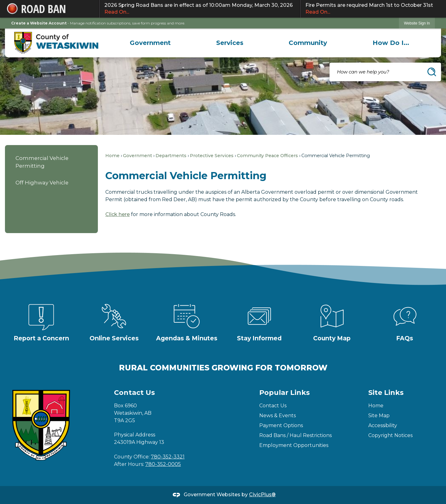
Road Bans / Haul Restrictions (295, 435)
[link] (417, 23)
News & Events (278, 416)
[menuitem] (150, 43)
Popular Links (284, 393)
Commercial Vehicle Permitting (42, 162)
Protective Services (212, 156)
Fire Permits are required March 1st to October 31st (370, 9)
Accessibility (383, 425)
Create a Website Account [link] (39, 23)
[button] (432, 72)
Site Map (379, 416)
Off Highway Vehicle (42, 183)
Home (112, 156)
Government (138, 156)
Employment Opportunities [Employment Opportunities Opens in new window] (294, 445)
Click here (118, 214)
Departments (171, 156)
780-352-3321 (168, 457)
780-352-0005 (163, 464)
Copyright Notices (390, 435)
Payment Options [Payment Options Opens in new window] (281, 425)
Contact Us (273, 406)
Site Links (386, 393)
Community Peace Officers (267, 156)
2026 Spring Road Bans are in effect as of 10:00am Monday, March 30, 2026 (200, 9)
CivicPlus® (262, 495)
